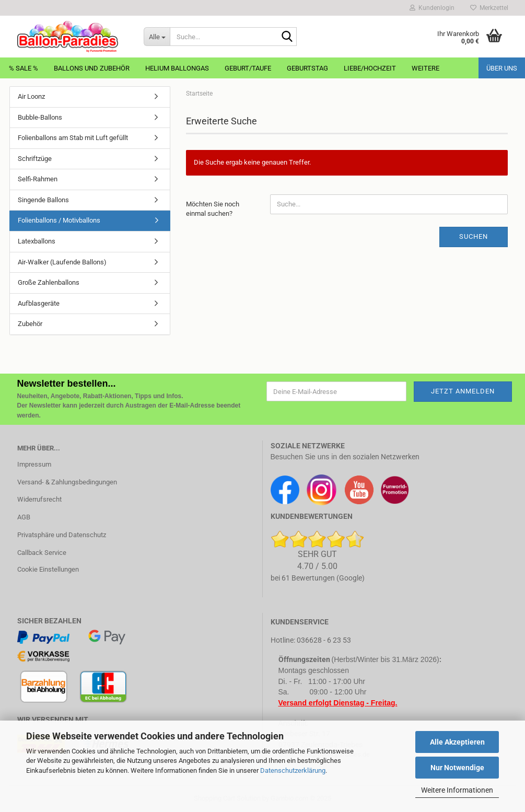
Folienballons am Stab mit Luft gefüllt (73, 138)
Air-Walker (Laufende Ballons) (62, 262)
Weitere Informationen (457, 790)
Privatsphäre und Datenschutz (62, 535)
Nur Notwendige (457, 768)
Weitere (425, 68)
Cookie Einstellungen (48, 569)
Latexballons (37, 241)
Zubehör (30, 324)
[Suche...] (157, 37)
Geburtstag (307, 68)
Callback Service (42, 553)
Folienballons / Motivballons (59, 220)
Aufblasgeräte (39, 303)
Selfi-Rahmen (38, 179)
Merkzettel (489, 8)
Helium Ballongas (177, 68)
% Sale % (24, 68)
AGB (24, 517)
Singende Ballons (43, 200)
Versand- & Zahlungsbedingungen (67, 482)
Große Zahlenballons (49, 282)
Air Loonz (31, 96)
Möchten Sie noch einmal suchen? (213, 209)
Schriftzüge (35, 159)
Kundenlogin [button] (432, 8)
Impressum (34, 464)
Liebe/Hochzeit (370, 68)
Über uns (502, 68)
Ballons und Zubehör (92, 68)
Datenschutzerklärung (293, 770)
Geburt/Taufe (248, 68)
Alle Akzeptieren (457, 742)
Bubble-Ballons (40, 117)
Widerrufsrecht (39, 499)
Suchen (474, 236)
